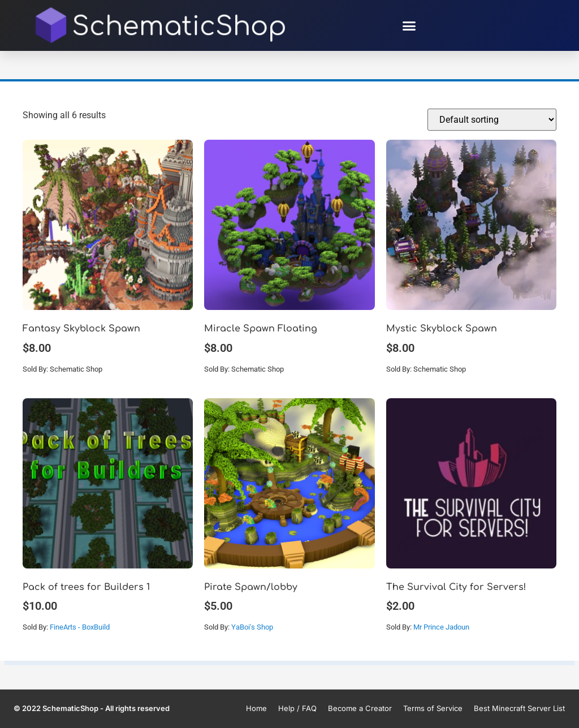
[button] (409, 25)
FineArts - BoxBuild (80, 627)
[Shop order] (492, 120)
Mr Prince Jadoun (441, 627)
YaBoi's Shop (252, 627)
